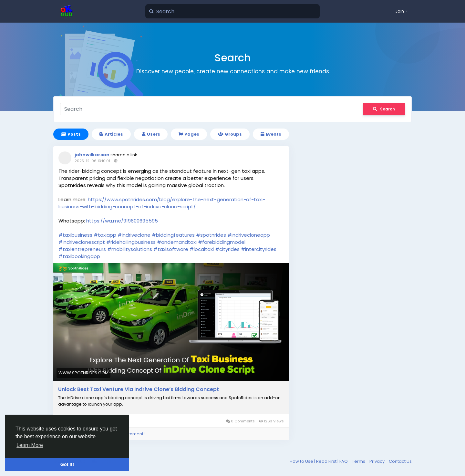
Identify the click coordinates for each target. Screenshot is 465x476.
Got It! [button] (67, 464)
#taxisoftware (171, 249)
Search (384, 109)
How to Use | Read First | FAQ (319, 461)
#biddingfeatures (173, 235)
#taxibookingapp (79, 256)
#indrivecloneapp (249, 235)
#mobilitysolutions (130, 249)
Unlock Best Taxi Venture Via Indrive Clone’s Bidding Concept (139, 389)
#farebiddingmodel (222, 242)
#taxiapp (105, 235)
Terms (359, 461)
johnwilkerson (92, 155)
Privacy (377, 461)
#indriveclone (134, 235)
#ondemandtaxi (177, 242)
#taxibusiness (75, 235)
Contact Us (400, 461)
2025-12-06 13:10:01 (92, 161)
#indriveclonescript (82, 242)
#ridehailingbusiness (131, 242)
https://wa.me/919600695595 (122, 221)
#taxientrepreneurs (82, 249)
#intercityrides (259, 249)
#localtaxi (202, 249)
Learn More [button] (30, 445)
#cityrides (227, 249)
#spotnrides (211, 235)
